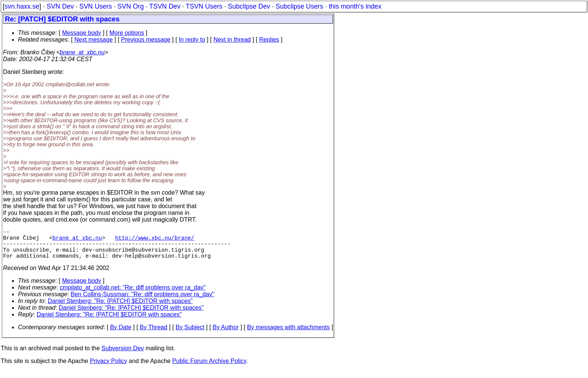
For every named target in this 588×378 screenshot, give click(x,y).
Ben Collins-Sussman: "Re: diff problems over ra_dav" (143, 302)
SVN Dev (60, 6)
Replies (269, 40)
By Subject (190, 335)
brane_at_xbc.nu (82, 52)
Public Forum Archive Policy (209, 368)
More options (127, 33)
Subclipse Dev (249, 6)
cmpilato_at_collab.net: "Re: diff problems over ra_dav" (133, 295)
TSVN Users (204, 6)
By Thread (154, 335)
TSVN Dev (165, 6)
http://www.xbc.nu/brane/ (155, 240)
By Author (226, 335)
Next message (93, 40)
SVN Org (130, 6)
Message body (81, 33)
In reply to (192, 40)
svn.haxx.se (22, 6)
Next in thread (232, 40)
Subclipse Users (299, 6)
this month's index (355, 6)
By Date (121, 335)
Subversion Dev (123, 356)
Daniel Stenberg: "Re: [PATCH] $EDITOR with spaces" (120, 308)
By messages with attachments (289, 335)
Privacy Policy (108, 368)
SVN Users (95, 6)
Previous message (146, 40)
